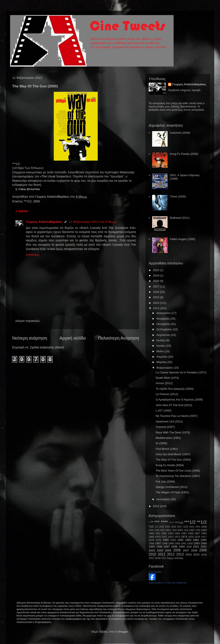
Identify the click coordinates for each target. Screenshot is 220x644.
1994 (204, 543)
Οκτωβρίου (164, 324)
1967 (197, 533)
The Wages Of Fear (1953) (172, 492)
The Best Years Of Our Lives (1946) (178, 471)
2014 (157, 303)
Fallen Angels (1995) (183, 239)
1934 (161, 527)
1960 (151, 533)
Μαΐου (161, 351)
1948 (157, 530)
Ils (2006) (161, 443)
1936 (173, 527)
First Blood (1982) (167, 449)
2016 (157, 292)
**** (164, 522)
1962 (164, 533)
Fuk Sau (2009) (165, 482)
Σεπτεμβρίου (165, 329)
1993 (196, 543)
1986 (151, 543)
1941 (192, 527)
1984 (196, 540)
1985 (204, 540)
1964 (177, 533)
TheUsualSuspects (55, 176)
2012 (157, 506)
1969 (151, 537)
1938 (186, 527)
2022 (157, 270)
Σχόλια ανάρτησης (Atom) (47, 347)
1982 (181, 540)
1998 (174, 547)
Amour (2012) (164, 383)
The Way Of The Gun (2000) (173, 460)
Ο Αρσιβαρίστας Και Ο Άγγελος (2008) (179, 400)
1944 (198, 527)
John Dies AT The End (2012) (174, 405)
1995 (152, 547)
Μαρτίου (162, 362)
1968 (204, 533)
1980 (166, 540)
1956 (186, 530)
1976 (197, 537)
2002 (204, 547)
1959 (204, 530)
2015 (157, 297)
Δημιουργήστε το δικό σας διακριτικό (168, 583)
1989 (171, 543)
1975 (191, 537)
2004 (160, 550)
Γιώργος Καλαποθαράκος (53, 197)
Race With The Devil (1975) (173, 432)
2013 (157, 308)
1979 (159, 540)
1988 (165, 543)
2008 (194, 550)
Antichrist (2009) (180, 133)
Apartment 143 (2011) (169, 421)
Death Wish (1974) (167, 378)
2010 (152, 554)
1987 (158, 543)
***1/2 (28, 201)
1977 (204, 537)
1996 (159, 547)
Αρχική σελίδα (73, 338)
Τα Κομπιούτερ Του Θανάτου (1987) (178, 476)
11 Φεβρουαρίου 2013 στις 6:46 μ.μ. (93, 222)
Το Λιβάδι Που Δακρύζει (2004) (174, 389)
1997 (167, 547)
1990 (177, 543)
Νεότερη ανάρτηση (30, 338)
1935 (167, 527)
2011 (162, 554)
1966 (191, 533)
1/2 (156, 527)
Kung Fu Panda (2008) (184, 154)
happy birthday (175, 558)
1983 (188, 540)
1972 (171, 537)
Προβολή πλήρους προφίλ (184, 90)
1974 (184, 537)
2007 (186, 550)
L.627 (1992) (163, 410)
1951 (162, 530)
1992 (190, 543)
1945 (204, 527)
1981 (173, 540)
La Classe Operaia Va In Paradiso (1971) (181, 372)
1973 (177, 537)
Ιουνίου (161, 346)
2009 (203, 550)
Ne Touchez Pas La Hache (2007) (176, 416)
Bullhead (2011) (180, 218)
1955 (180, 530)
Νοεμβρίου (163, 319)
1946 (151, 530)
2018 (157, 281)
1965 (184, 533)
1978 (151, 540)
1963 (171, 533)
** (152, 522)
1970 (158, 537)
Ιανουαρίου (164, 499)
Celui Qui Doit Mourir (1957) (173, 454)
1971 (164, 537)
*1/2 (151, 527)
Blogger (123, 632)
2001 (196, 547)
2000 (36, 201)
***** (172, 523)
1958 (198, 530)
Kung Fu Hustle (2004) (170, 465)
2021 (164, 558)
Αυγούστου (164, 335)
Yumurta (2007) (165, 427)
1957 (192, 530)
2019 (157, 275)
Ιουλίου (161, 340)
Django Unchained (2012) (171, 487)
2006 (177, 550)
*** (157, 522)
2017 (157, 286)
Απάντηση (33, 255)
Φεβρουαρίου (165, 368)
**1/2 (202, 522)
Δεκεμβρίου (164, 313)
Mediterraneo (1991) (168, 438)
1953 (174, 530)
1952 (168, 530)
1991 (184, 543)
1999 (182, 547)
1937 (180, 527)
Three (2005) (178, 196)
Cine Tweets (155, 572)
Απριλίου (162, 357)
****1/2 (179, 523)
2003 (152, 550)
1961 (158, 533)
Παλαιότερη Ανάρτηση (119, 338)
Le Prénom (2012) (167, 394)
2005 (168, 550)
